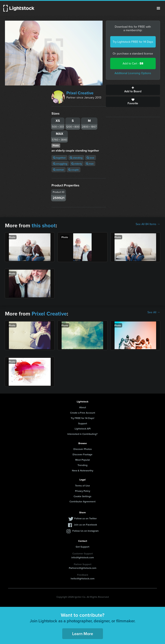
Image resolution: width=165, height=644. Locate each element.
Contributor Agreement (82, 501)
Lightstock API (83, 429)
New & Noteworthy (83, 470)
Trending (82, 465)
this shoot (44, 225)
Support (83, 423)
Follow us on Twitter (85, 518)
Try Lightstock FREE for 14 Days (133, 42)
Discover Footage (82, 454)
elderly (77, 164)
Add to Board (133, 90)
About (83, 407)
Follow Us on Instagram (85, 531)
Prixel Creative (80, 93)
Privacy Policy (83, 491)
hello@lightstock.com (83, 578)
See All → (154, 312)
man (90, 164)
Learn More (83, 634)
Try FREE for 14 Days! (82, 418)
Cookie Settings (82, 496)
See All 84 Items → (148, 224)
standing (76, 158)
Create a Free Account (83, 413)
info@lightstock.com (83, 557)
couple (74, 170)
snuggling (60, 164)
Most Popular (83, 460)
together (59, 158)
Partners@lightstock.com (83, 568)
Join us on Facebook (85, 525)
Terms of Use (82, 486)
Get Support (82, 547)
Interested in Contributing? (82, 434)
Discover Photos (83, 449)
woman (59, 170)
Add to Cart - (133, 63)
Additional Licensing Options (133, 73)
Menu (158, 8)
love (90, 158)
